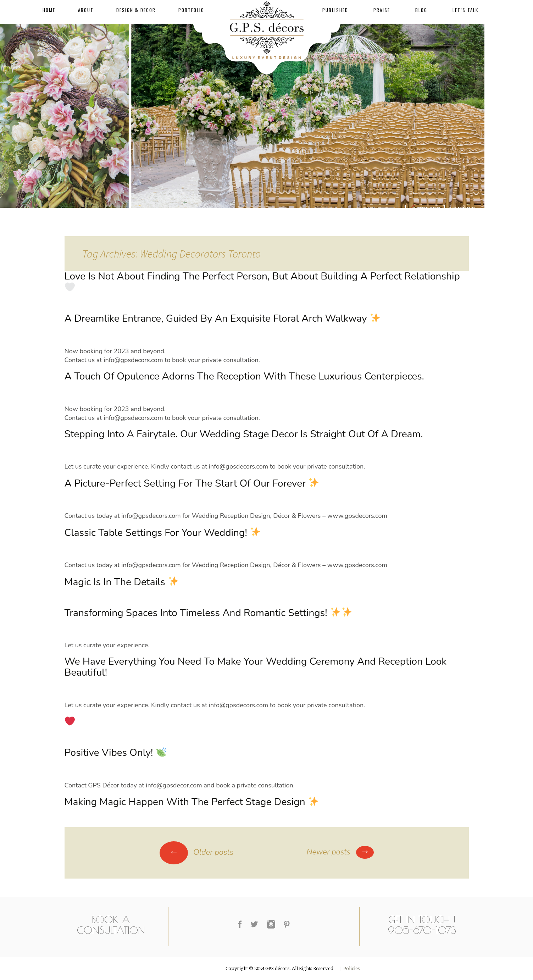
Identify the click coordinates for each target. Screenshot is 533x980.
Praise (382, 10)
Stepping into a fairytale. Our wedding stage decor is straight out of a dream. (244, 434)
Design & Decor (136, 10)
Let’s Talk (465, 10)
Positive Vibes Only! (115, 753)
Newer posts (340, 852)
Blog (421, 10)
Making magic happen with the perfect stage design (191, 802)
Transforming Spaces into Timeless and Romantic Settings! (208, 613)
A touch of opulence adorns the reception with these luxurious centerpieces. (244, 376)
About (86, 10)
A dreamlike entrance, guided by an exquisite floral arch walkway (222, 319)
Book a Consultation (111, 925)
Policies (351, 968)
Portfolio (191, 10)
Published (335, 10)
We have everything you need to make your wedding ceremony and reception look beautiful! (256, 667)
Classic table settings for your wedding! (162, 533)
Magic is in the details (121, 582)
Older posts (197, 852)
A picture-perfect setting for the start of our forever (192, 483)
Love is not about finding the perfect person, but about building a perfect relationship (262, 281)
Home (49, 10)
